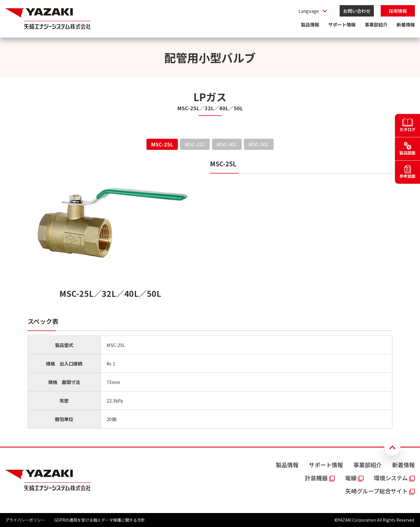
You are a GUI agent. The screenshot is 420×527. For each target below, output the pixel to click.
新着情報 (406, 24)
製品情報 (310, 24)
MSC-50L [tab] (259, 144)
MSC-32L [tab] (195, 144)
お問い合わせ (357, 11)
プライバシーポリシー (25, 520)
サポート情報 (342, 24)
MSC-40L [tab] (227, 144)
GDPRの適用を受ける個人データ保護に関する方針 (100, 520)
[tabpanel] (210, 294)
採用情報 (398, 11)
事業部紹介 (376, 24)
